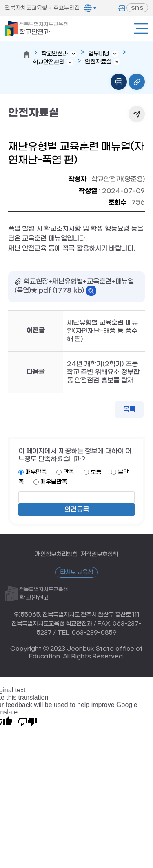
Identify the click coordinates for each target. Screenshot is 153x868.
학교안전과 (44, 29)
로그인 (122, 8)
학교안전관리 (49, 62)
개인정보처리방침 (56, 554)
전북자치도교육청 (26, 8)
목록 (129, 409)
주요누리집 (67, 8)
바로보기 (91, 291)
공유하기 (137, 114)
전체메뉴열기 (141, 28)
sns (137, 8)
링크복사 (137, 82)
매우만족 (36, 472)
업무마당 (99, 54)
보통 (96, 472)
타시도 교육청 (77, 572)
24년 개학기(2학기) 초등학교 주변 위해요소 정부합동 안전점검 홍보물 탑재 (103, 372)
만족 (69, 472)
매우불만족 (54, 482)
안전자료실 (98, 62)
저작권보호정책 (99, 554)
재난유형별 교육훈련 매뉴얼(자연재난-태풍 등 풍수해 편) (102, 331)
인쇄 (119, 82)
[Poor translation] (27, 721)
